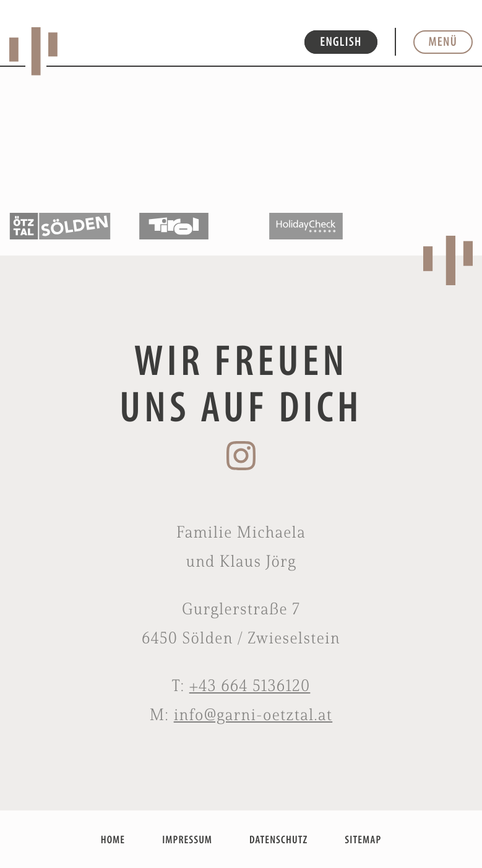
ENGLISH (341, 41)
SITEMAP (363, 839)
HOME (113, 839)
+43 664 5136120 (250, 685)
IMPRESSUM (187, 839)
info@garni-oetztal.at (253, 715)
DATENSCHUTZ (278, 839)
